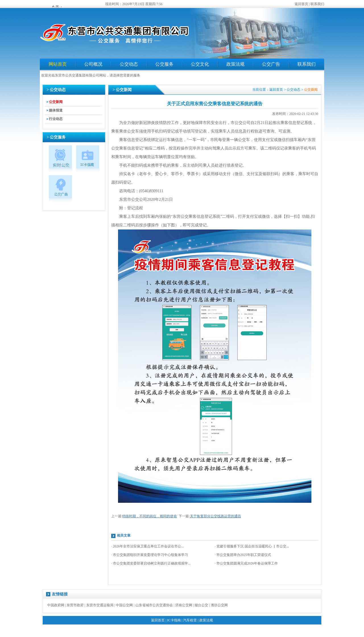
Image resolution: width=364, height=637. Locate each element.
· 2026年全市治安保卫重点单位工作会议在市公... (147, 546)
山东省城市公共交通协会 (154, 605)
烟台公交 (201, 605)
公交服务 (164, 64)
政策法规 (235, 64)
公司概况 (93, 64)
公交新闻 (56, 102)
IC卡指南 (174, 620)
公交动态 (129, 64)
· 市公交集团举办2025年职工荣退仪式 (243, 555)
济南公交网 (184, 605)
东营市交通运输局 (100, 605)
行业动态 (56, 119)
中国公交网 (124, 605)
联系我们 (317, 4)
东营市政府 (75, 605)
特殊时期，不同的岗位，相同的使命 (150, 516)
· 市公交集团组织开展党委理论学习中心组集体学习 (150, 555)
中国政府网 (56, 605)
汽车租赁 (190, 620)
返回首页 (301, 4)
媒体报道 (56, 110)
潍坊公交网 (219, 605)
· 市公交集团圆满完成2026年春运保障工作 (246, 563)
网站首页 (58, 64)
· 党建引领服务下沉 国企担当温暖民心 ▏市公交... (252, 546)
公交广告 (271, 64)
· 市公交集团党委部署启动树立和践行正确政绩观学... (151, 563)
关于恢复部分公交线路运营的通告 (216, 516)
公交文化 (200, 64)
